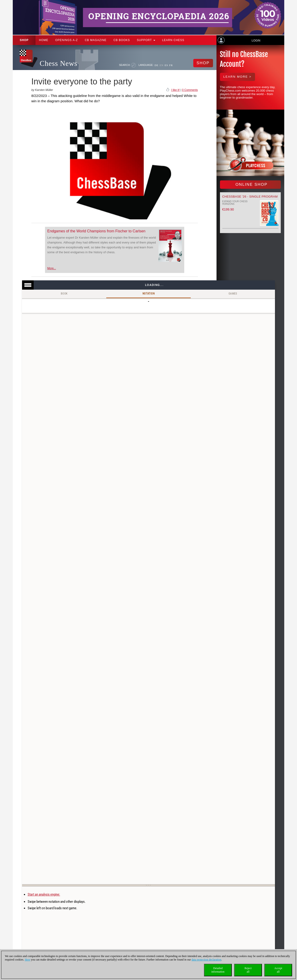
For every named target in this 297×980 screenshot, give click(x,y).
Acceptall (278, 970)
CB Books (122, 40)
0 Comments (190, 90)
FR (171, 65)
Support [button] (146, 40)
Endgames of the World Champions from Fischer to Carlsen (96, 231)
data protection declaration (207, 960)
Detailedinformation (218, 970)
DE (157, 65)
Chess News (58, 63)
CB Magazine (96, 40)
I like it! (175, 90)
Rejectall (248, 970)
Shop (24, 40)
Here (27, 960)
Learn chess (173, 40)
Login (256, 41)
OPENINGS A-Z (66, 40)
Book (64, 294)
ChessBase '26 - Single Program (250, 197)
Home (44, 40)
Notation (148, 294)
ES (166, 65)
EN (162, 65)
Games (233, 294)
